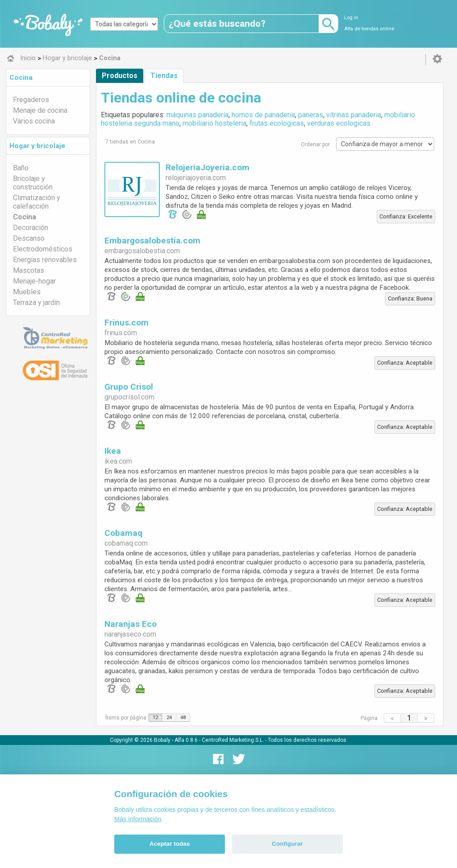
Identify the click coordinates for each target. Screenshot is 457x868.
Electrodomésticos (43, 249)
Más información (138, 819)
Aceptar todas (170, 844)
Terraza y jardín (36, 302)
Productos (120, 76)
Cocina (21, 78)
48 (183, 718)
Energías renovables (45, 260)
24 (169, 718)
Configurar (287, 844)
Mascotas (29, 270)
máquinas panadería (197, 115)
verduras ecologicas (339, 123)
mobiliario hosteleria (214, 123)
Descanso (29, 238)
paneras (311, 115)
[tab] (48, 78)
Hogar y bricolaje (37, 146)
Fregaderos (31, 100)
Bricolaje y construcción (33, 183)
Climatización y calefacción (37, 202)
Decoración (31, 228)
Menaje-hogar (34, 281)
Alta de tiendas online (369, 29)
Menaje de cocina (40, 110)
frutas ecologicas (277, 123)
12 (155, 718)
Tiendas (164, 76)
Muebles (27, 292)
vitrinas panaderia (354, 115)
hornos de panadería (263, 115)
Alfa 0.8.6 (186, 740)
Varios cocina (34, 121)
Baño (21, 168)
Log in (351, 18)
